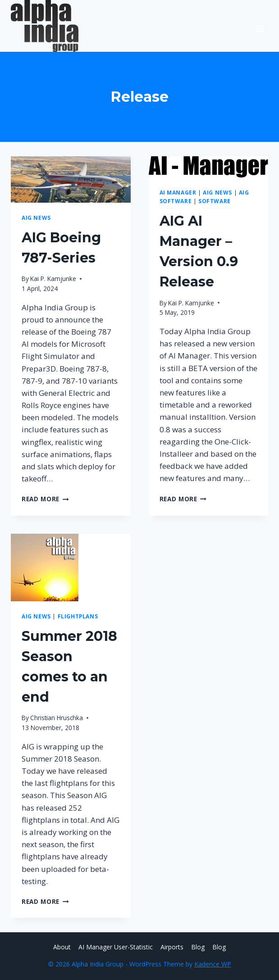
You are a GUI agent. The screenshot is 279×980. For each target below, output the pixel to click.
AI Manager (178, 192)
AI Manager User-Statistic (116, 947)
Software (215, 201)
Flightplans (78, 616)
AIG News (36, 218)
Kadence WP (213, 964)
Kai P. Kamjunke (53, 279)
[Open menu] (260, 26)
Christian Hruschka (57, 718)
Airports (172, 947)
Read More (45, 499)
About (62, 947)
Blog (198, 947)
